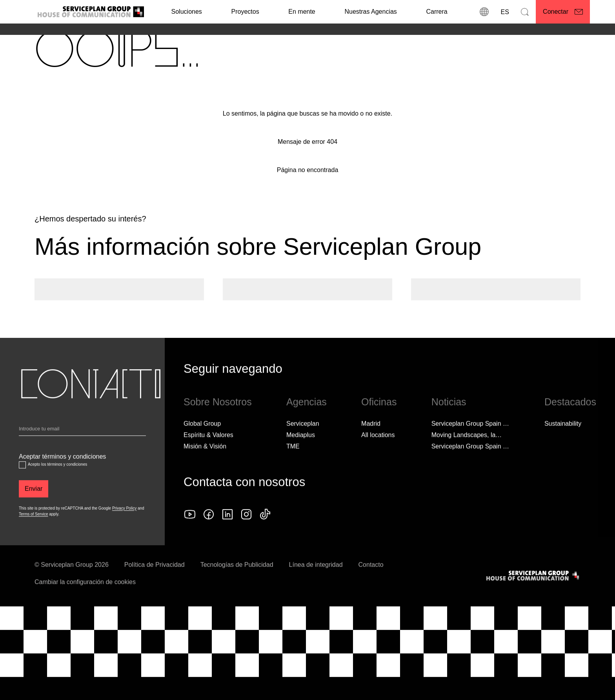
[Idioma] (504, 12)
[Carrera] (437, 12)
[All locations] (378, 449)
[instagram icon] (246, 528)
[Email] (82, 444)
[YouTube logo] (190, 528)
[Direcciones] (484, 12)
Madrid (371, 438)
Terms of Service (33, 528)
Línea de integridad (316, 579)
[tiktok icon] (265, 528)
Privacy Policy (124, 522)
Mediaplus (301, 449)
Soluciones (187, 12)
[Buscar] (525, 12)
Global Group (202, 438)
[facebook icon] (209, 528)
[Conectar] (563, 12)
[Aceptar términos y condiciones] (22, 479)
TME (293, 460)
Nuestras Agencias (370, 12)
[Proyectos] (245, 12)
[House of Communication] (533, 590)
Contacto (371, 579)
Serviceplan (303, 438)
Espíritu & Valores (208, 449)
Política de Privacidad (155, 579)
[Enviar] (34, 503)
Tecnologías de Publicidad (237, 579)
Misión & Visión (205, 460)
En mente (302, 12)
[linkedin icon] (227, 528)
